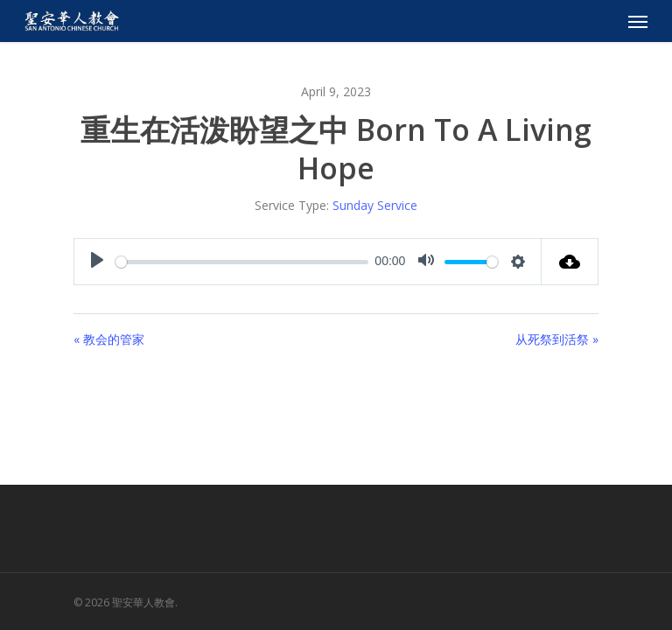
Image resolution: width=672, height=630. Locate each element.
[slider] (242, 262)
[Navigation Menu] (638, 21)
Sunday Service (375, 205)
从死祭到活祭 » (557, 339)
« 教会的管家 (109, 339)
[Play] (97, 262)
